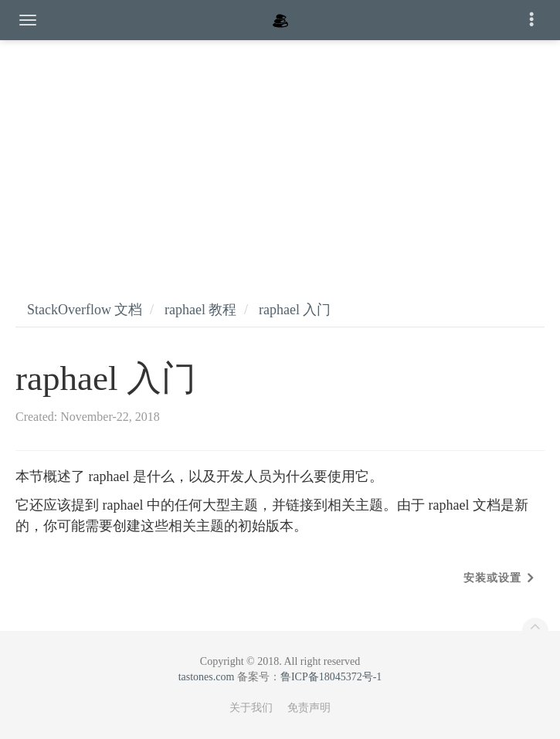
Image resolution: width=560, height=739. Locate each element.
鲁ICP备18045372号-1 (331, 677)
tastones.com (207, 677)
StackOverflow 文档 (85, 310)
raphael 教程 (200, 310)
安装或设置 (492, 578)
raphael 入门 (295, 310)
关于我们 (251, 708)
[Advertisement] (280, 154)
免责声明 (309, 708)
